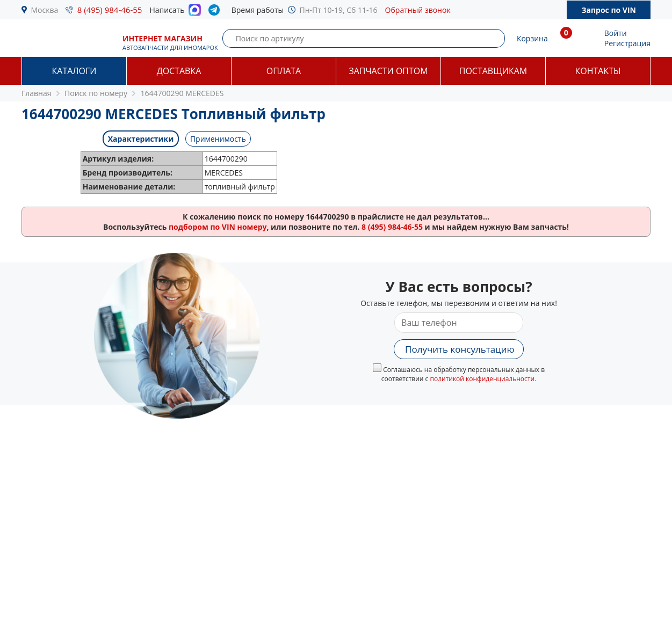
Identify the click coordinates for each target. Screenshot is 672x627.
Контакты (598, 71)
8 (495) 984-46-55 (110, 10)
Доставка (179, 71)
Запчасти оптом (388, 71)
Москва (45, 10)
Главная (37, 93)
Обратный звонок (418, 10)
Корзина (532, 38)
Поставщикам (493, 71)
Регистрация (627, 43)
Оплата (284, 71)
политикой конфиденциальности (482, 379)
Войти (616, 33)
